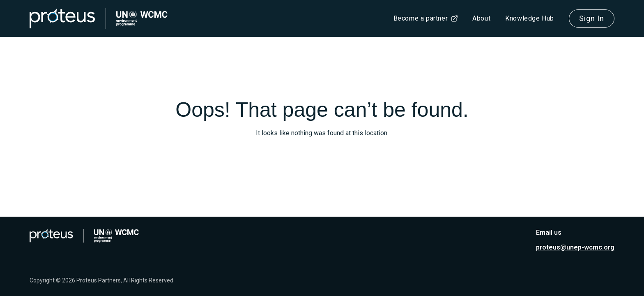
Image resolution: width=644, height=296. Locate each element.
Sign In (592, 18)
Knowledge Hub (530, 18)
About (481, 18)
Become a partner (421, 18)
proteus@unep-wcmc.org (575, 247)
